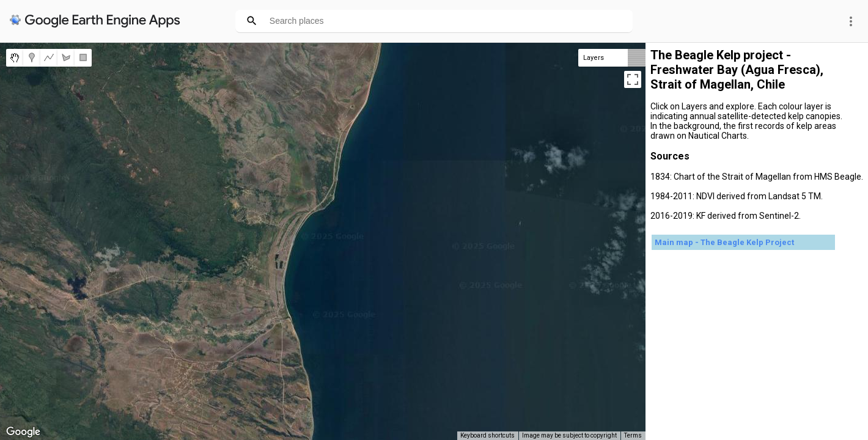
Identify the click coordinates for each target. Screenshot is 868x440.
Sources (670, 156)
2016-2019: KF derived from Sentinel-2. (726, 216)
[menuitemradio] (15, 58)
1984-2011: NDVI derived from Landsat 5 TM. (737, 196)
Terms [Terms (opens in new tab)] (633, 435)
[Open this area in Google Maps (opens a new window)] (23, 432)
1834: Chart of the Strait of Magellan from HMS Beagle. (757, 177)
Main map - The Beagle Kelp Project (724, 242)
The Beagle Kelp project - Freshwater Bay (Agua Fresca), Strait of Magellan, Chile (737, 70)
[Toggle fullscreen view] (633, 79)
